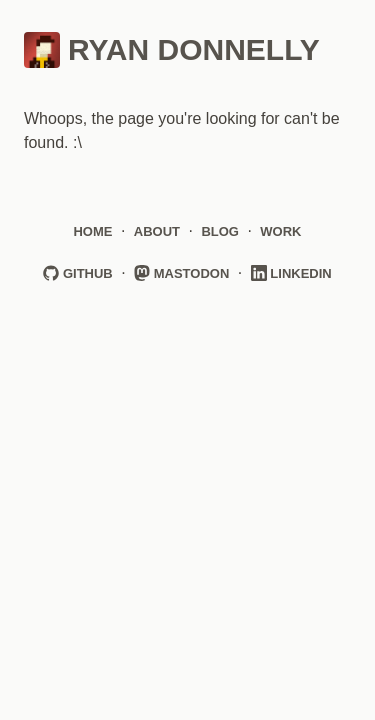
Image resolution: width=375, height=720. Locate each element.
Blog (220, 231)
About (157, 231)
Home (92, 231)
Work (280, 231)
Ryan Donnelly (172, 50)
